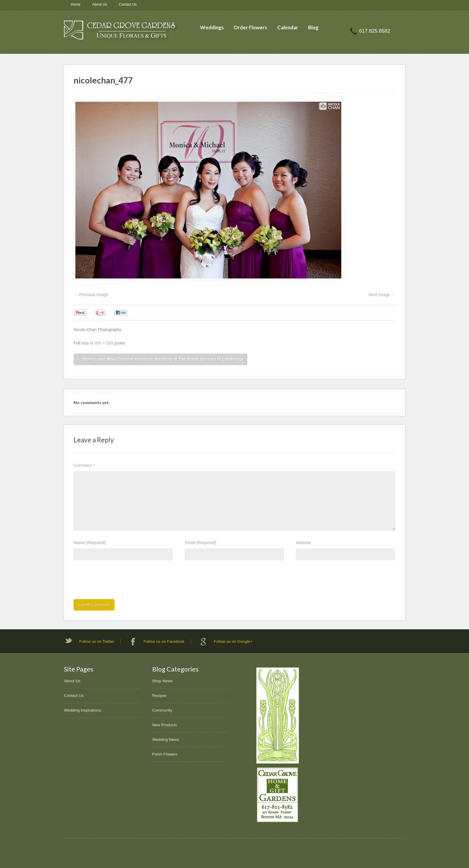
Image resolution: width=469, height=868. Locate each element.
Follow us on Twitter (97, 641)
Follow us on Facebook (164, 641)
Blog (313, 27)
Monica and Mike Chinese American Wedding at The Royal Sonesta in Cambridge (160, 359)
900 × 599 (104, 343)
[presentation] (119, 581)
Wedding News (166, 740)
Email (201, 543)
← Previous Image (91, 295)
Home (76, 4)
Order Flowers (250, 27)
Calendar (288, 27)
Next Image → (382, 295)
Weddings (212, 27)
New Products (165, 725)
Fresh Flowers (165, 754)
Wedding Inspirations (83, 710)
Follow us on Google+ (233, 641)
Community (162, 710)
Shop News (162, 681)
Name (90, 543)
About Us (99, 4)
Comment (84, 465)
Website (303, 543)
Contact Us (128, 4)
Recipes (159, 696)
